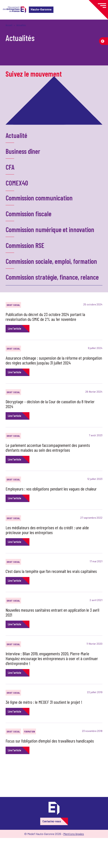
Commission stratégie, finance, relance (52, 277)
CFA (10, 167)
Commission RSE (25, 245)
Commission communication (39, 198)
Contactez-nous (52, 821)
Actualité (16, 135)
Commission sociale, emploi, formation (51, 261)
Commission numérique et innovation (50, 229)
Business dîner (23, 151)
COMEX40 (17, 183)
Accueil (9, 25)
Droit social (13, 305)
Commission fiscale (28, 214)
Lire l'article (14, 328)
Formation (29, 731)
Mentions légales (74, 834)
